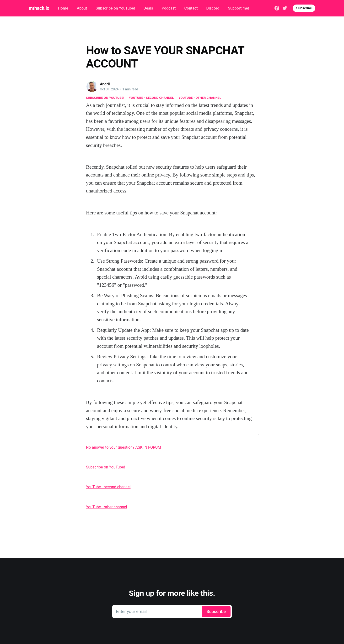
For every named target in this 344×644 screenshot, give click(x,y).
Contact (191, 8)
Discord (213, 8)
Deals (148, 8)
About (82, 8)
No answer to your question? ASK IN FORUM (124, 447)
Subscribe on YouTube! (115, 8)
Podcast (169, 8)
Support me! (238, 8)
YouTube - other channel (200, 98)
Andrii (105, 84)
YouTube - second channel (151, 98)
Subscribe (304, 8)
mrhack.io (39, 8)
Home (63, 8)
